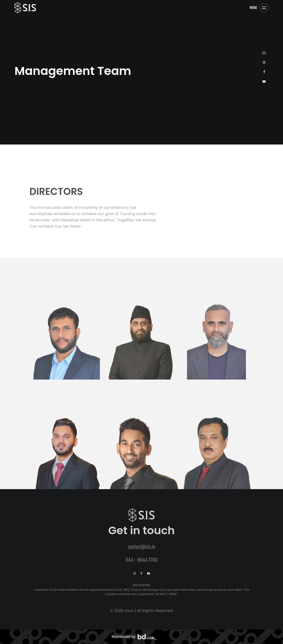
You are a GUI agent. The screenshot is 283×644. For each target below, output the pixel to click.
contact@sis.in (141, 547)
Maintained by (134, 637)
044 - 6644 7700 (141, 560)
